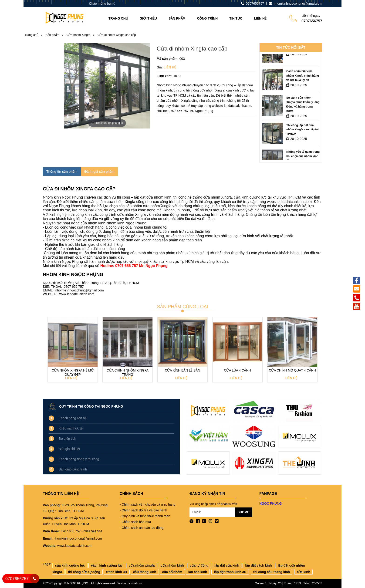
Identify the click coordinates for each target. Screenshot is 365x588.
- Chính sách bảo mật (135, 522)
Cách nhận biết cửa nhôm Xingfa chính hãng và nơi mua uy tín (303, 81)
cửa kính (303, 572)
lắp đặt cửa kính (227, 565)
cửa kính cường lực (70, 565)
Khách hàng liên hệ (73, 418)
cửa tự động (199, 565)
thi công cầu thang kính (272, 572)
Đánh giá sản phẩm (99, 172)
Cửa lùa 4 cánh (237, 370)
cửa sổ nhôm (172, 572)
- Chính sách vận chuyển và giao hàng (147, 504)
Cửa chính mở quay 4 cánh (292, 370)
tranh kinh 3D (117, 572)
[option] (291, 58)
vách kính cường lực (107, 565)
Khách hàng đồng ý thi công (79, 459)
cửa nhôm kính (172, 565)
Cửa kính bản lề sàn (182, 370)
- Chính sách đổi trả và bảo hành (143, 510)
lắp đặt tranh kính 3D (230, 572)
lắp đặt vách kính (258, 565)
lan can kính (198, 572)
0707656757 (17, 579)
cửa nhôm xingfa (142, 565)
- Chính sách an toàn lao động (142, 528)
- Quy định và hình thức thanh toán (145, 516)
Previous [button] (45, 353)
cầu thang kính (145, 572)
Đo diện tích (67, 439)
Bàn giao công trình (73, 469)
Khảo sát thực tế (71, 428)
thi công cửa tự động (84, 572)
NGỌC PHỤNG (270, 504)
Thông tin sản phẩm (62, 172)
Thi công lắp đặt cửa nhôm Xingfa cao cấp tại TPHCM (302, 135)
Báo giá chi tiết (69, 449)
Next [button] (320, 353)
